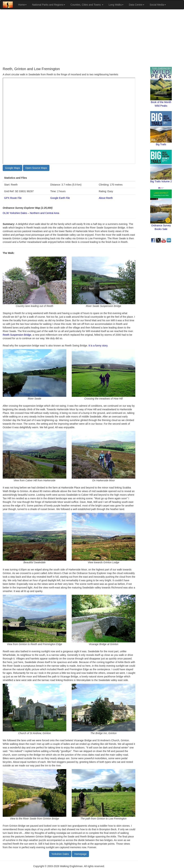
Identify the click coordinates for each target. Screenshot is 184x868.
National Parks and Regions (49, 5)
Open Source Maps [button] (36, 168)
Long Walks (116, 5)
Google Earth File (60, 198)
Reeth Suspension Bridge (17, 335)
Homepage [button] (80, 854)
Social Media (158, 5)
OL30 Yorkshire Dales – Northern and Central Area (31, 213)
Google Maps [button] (12, 168)
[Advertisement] (92, 38)
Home (22, 5)
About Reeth (106, 198)
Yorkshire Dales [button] (60, 854)
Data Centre (136, 5)
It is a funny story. (98, 346)
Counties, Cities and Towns (87, 5)
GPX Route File (13, 198)
